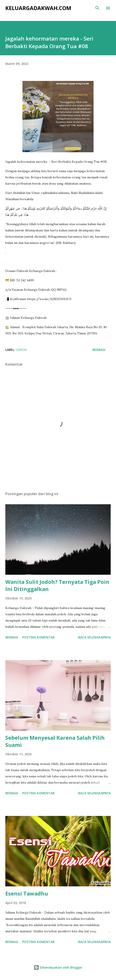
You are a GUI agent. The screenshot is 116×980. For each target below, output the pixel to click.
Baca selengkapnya (94, 637)
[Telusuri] (97, 8)
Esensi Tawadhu (27, 893)
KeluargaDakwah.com (38, 8)
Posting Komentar (38, 637)
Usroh (21, 350)
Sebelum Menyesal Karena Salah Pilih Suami (55, 741)
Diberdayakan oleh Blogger (58, 967)
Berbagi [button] (99, 350)
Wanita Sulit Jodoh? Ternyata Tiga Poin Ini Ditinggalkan (57, 585)
